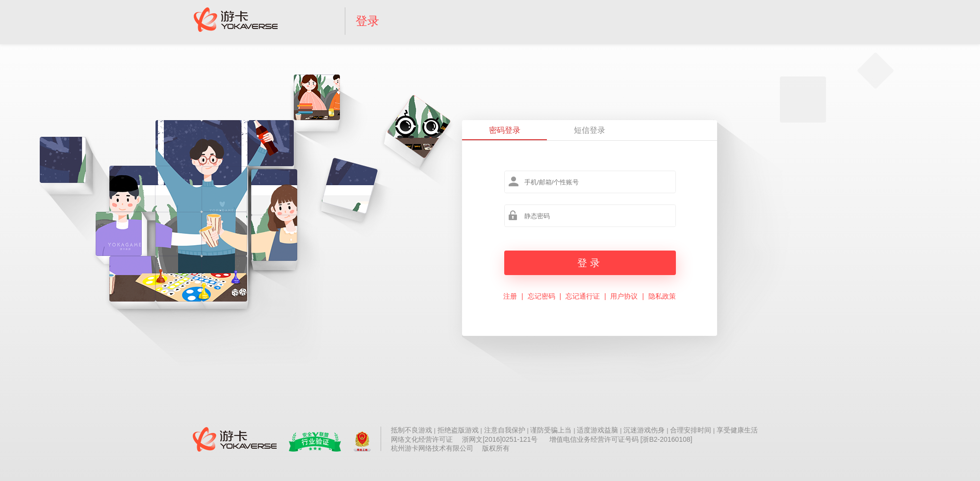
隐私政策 (662, 296)
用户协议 (624, 296)
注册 (510, 296)
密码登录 (505, 130)
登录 (367, 21)
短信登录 (590, 130)
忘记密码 (542, 296)
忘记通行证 (583, 296)
